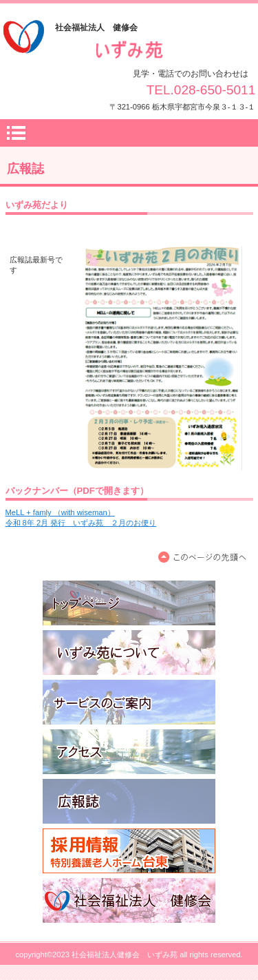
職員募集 (129, 851)
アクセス (129, 752)
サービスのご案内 (129, 702)
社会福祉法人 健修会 (129, 900)
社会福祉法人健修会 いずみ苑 (129, 51)
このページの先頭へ (205, 558)
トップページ (129, 603)
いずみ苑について (129, 653)
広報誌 (129, 801)
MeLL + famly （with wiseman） (60, 512)
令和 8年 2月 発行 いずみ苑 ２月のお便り (81, 523)
